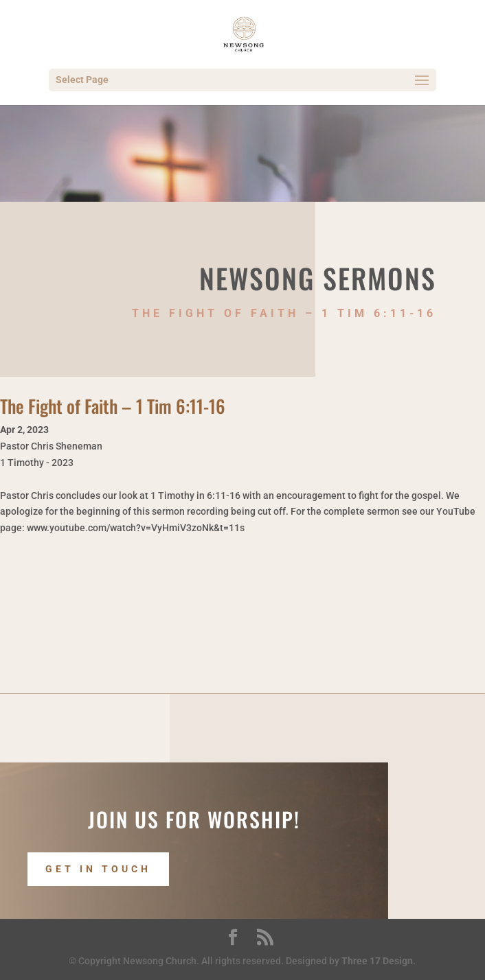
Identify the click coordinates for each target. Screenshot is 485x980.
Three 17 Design (377, 961)
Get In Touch (98, 870)
